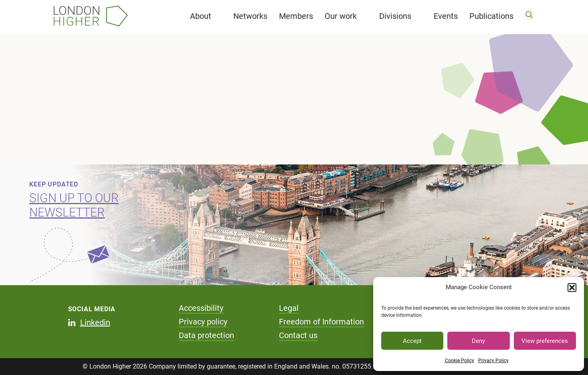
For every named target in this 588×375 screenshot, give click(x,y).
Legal (289, 308)
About (201, 16)
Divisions (395, 16)
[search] (529, 16)
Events (446, 16)
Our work (341, 16)
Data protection (206, 335)
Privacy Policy (493, 361)
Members (296, 16)
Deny (478, 341)
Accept (412, 341)
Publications (491, 16)
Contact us (298, 335)
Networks (250, 16)
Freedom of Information (321, 322)
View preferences (545, 341)
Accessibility (201, 308)
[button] (572, 288)
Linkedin (95, 322)
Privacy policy (203, 322)
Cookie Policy (460, 361)
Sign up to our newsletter (74, 205)
